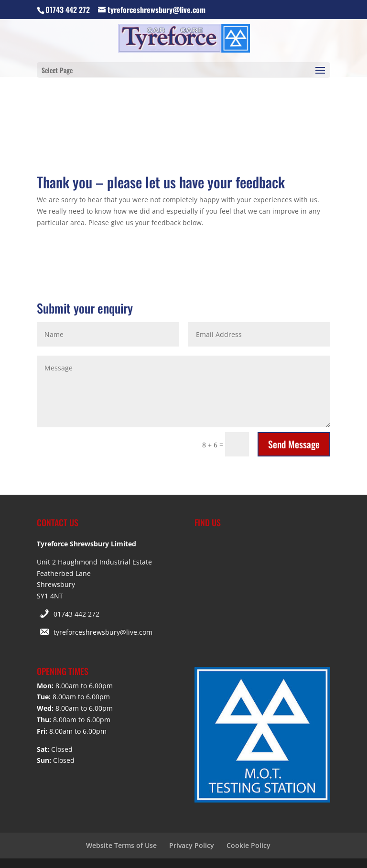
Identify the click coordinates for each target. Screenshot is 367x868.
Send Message (294, 444)
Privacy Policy (192, 845)
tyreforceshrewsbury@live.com (103, 632)
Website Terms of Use (121, 845)
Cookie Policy (248, 845)
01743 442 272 (76, 614)
